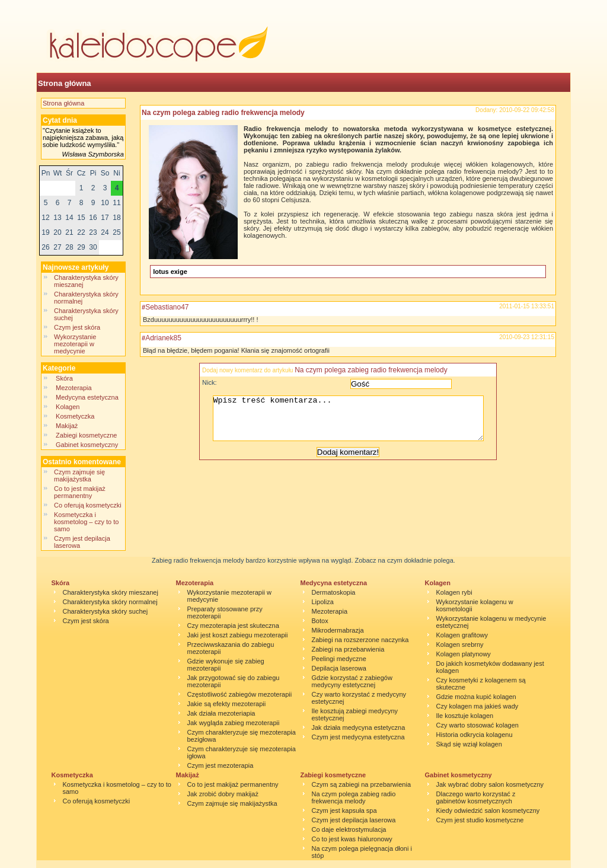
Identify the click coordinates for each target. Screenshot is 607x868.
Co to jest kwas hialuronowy (352, 839)
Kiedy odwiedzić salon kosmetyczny (488, 810)
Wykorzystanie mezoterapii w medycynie (75, 344)
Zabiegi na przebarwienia (348, 649)
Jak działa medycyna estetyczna (359, 727)
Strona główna (65, 83)
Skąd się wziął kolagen (469, 744)
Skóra (64, 378)
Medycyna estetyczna (87, 397)
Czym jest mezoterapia (221, 765)
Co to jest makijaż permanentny (80, 492)
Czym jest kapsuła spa (344, 810)
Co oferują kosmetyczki (88, 505)
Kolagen (69, 407)
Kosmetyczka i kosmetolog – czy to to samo (86, 522)
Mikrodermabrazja (338, 630)
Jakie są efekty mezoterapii (227, 704)
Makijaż (67, 426)
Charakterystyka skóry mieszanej (111, 592)
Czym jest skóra (77, 327)
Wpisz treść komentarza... (354, 423)
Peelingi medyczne (339, 659)
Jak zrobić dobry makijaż (223, 794)
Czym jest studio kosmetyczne (480, 820)
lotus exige (170, 272)
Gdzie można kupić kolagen (476, 697)
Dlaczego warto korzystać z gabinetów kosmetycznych (476, 797)
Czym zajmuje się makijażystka (79, 476)
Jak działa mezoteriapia (221, 713)
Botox (320, 621)
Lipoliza (323, 602)
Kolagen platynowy (464, 654)
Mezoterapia (74, 388)
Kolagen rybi (454, 592)
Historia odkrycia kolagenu (475, 735)
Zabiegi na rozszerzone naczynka (360, 640)
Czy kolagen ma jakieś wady (477, 706)
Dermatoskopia (334, 592)
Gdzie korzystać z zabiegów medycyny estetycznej (352, 681)
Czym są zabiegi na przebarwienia (362, 784)
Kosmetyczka (75, 416)
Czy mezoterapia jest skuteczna (233, 626)
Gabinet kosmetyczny (87, 445)
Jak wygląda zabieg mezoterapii (234, 723)
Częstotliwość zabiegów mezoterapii (240, 694)
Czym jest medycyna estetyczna (358, 737)
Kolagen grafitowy (462, 635)
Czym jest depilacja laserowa (354, 820)
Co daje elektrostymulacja (349, 829)
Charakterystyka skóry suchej (106, 611)
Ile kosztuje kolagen (465, 716)
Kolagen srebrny (460, 644)
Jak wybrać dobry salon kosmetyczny (490, 784)
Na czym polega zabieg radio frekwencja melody (223, 113)
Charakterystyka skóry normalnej (110, 602)
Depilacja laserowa (339, 668)
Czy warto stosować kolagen (477, 725)
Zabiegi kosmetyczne (86, 435)
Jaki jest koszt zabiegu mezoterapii (238, 635)
